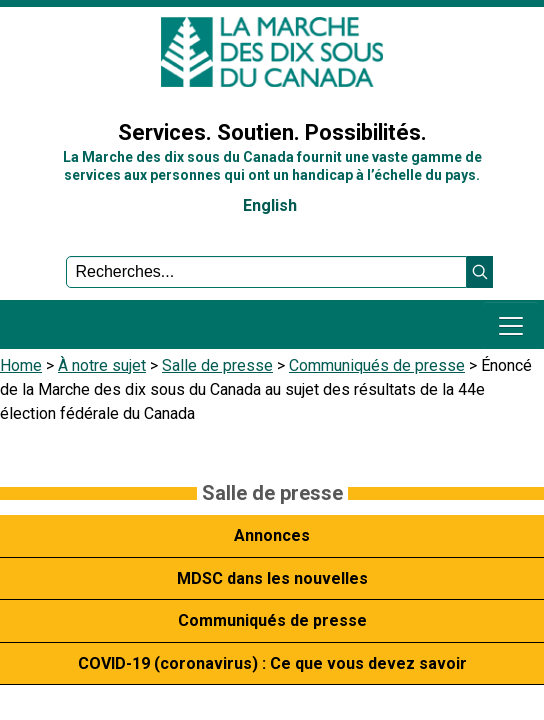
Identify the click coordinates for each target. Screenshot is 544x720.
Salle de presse (217, 365)
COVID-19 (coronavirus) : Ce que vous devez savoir (272, 663)
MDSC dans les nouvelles (272, 578)
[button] (480, 272)
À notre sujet (102, 365)
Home (21, 365)
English (270, 205)
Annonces (272, 535)
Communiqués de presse (377, 365)
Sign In (35, 83)
